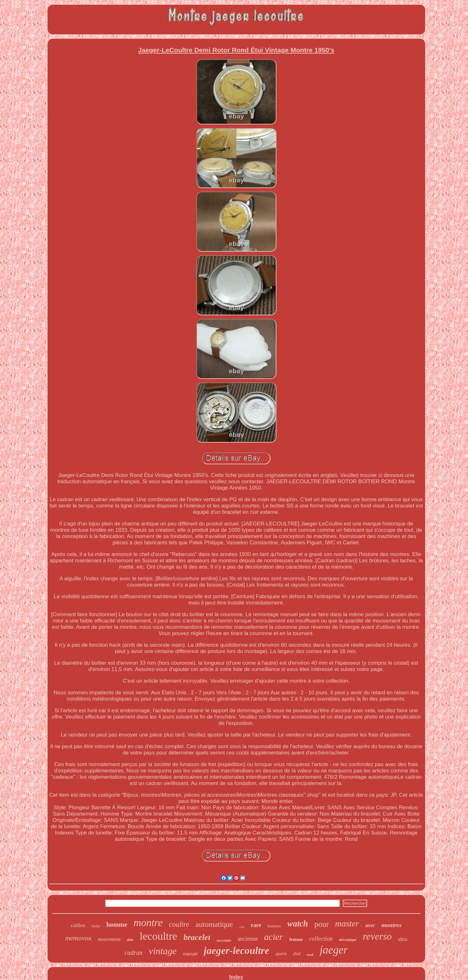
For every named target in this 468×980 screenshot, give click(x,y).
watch (298, 924)
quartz (281, 954)
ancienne (248, 939)
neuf (310, 954)
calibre (78, 925)
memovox (78, 938)
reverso (377, 936)
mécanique (348, 940)
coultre (179, 924)
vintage (163, 951)
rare (256, 925)
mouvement (109, 939)
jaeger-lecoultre (236, 950)
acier (274, 937)
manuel (190, 954)
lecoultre (158, 936)
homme (117, 925)
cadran (133, 953)
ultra (403, 939)
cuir (242, 927)
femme (296, 939)
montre (148, 923)
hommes (274, 926)
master (347, 923)
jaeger (334, 950)
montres (392, 925)
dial (297, 954)
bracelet (197, 937)
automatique (214, 924)
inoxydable (224, 940)
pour (321, 924)
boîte (96, 926)
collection (321, 939)
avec (370, 925)
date (130, 940)
